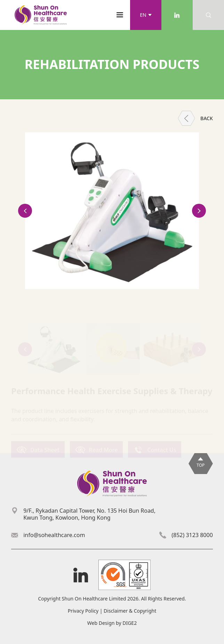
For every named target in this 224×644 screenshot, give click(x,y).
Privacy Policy (83, 611)
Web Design (101, 623)
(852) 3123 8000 (192, 535)
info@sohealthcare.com (54, 535)
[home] (39, 15)
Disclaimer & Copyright (130, 611)
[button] (146, 15)
